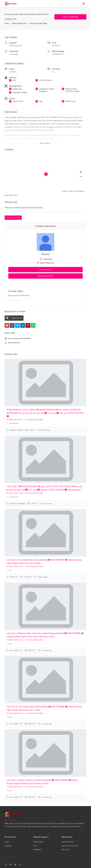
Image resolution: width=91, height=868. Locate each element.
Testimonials (38, 842)
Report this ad (12, 343)
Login (7, 842)
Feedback (37, 850)
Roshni (46, 254)
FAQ (35, 846)
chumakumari (13, 423)
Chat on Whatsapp (70, 17)
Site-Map (65, 850)
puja (9, 570)
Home (7, 23)
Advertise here (68, 842)
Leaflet (64, 191)
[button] (81, 172)
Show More (45, 143)
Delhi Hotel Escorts (19, 23)
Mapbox (71, 191)
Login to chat (44, 270)
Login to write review (13, 218)
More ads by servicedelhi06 (18, 338)
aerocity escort (11, 820)
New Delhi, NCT (11, 195)
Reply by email (44, 276)
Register (8, 846)
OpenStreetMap (80, 191)
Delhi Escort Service (70, 846)
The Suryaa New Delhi (39, 23)
